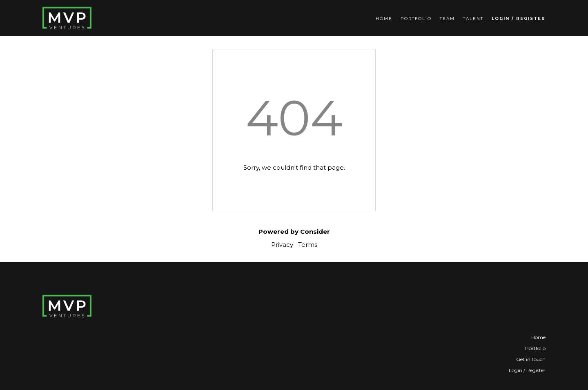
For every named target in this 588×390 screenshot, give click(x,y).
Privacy (282, 245)
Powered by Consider (294, 232)
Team (447, 19)
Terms (308, 245)
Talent (473, 19)
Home (384, 19)
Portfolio (416, 19)
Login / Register (519, 19)
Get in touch (531, 359)
